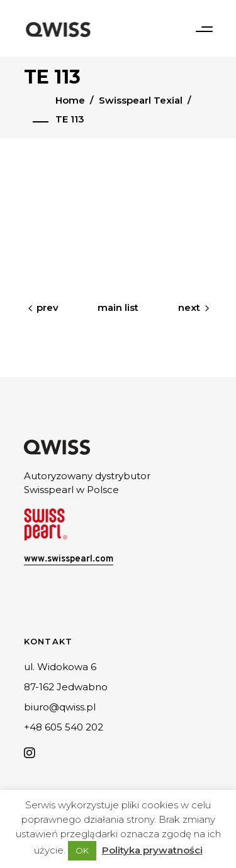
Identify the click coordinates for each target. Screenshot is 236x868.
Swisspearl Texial (141, 100)
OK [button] (82, 850)
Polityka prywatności (152, 850)
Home (70, 100)
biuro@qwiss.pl (60, 707)
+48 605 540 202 (64, 727)
